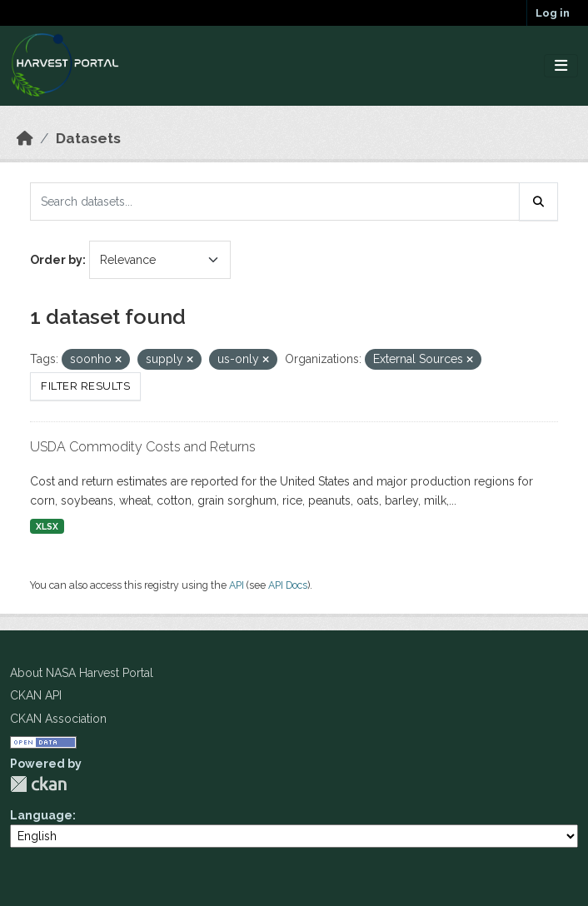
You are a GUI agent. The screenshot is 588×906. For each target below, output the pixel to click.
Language (41, 815)
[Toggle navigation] (561, 66)
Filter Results (85, 386)
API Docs (288, 585)
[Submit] (539, 202)
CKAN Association (58, 719)
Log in (553, 13)
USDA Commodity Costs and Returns (143, 447)
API (237, 585)
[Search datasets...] (275, 202)
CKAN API (36, 695)
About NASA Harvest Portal (82, 673)
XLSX (47, 526)
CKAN (38, 784)
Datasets (88, 138)
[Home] (25, 138)
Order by (56, 260)
